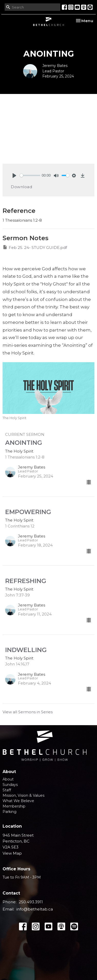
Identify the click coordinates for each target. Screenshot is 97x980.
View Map (12, 853)
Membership (14, 806)
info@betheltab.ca (35, 909)
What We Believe (18, 801)
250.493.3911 (31, 902)
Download (21, 187)
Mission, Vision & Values (23, 795)
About (8, 779)
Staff (7, 790)
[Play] (14, 176)
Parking (9, 812)
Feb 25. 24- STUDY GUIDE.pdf (35, 247)
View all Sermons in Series (28, 712)
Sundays (10, 785)
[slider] (30, 175)
